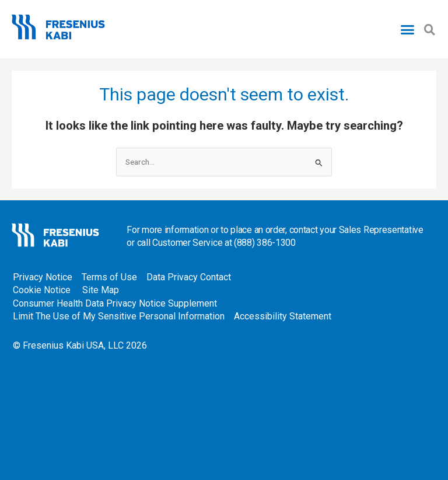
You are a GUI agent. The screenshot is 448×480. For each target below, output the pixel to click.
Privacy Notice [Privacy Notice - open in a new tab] (43, 277)
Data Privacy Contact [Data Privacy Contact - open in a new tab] (191, 277)
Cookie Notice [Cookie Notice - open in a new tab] (42, 290)
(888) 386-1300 (265, 243)
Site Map (101, 290)
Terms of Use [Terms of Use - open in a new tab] (109, 277)
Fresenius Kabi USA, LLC (73, 345)
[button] (408, 29)
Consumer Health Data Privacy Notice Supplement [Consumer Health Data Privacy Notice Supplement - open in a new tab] (115, 303)
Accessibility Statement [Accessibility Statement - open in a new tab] (283, 316)
